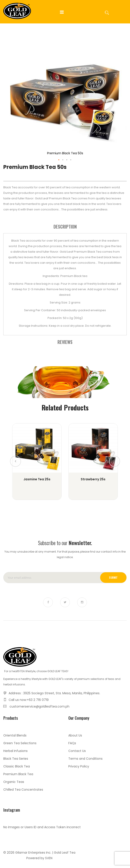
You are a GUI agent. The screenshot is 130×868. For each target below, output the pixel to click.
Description (65, 227)
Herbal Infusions (15, 751)
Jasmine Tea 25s (37, 479)
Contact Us (77, 751)
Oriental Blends (15, 735)
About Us (75, 735)
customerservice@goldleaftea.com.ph (39, 706)
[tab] (65, 227)
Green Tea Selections (20, 743)
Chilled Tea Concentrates (23, 790)
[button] (59, 160)
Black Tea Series (16, 759)
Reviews (65, 342)
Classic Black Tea (17, 766)
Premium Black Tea (18, 774)
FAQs (72, 743)
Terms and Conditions (85, 759)
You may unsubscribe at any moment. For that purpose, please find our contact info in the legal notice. (65, 554)
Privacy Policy (79, 766)
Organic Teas (14, 782)
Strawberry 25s (93, 479)
